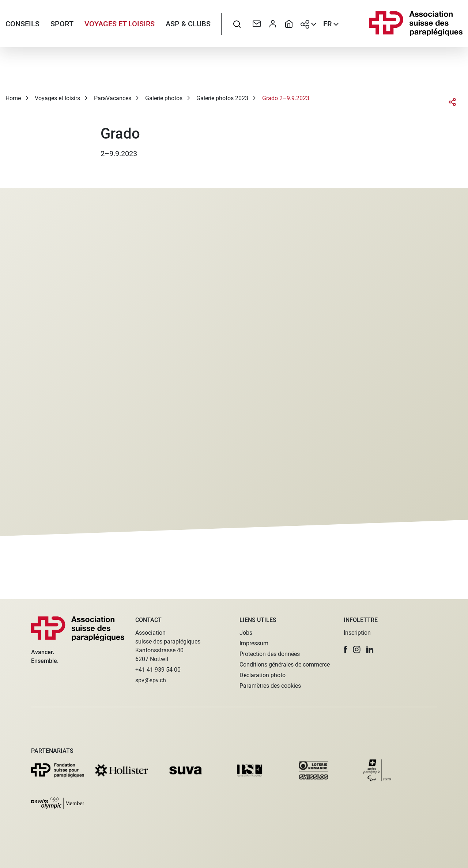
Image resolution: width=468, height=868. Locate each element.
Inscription (357, 633)
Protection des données (270, 654)
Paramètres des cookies (270, 686)
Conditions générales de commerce (285, 665)
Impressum (254, 643)
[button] (346, 650)
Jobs (246, 633)
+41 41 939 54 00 (158, 670)
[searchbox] (237, 24)
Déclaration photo (263, 675)
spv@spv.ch (151, 680)
